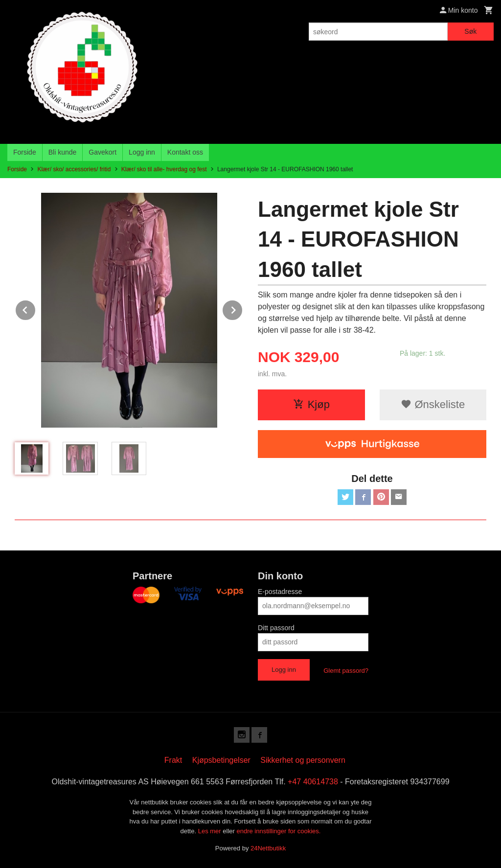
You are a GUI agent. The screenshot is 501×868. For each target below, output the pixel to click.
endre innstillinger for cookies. (278, 831)
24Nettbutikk (268, 848)
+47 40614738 (313, 782)
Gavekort (102, 152)
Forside (25, 152)
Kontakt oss (185, 152)
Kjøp (311, 404)
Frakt (173, 760)
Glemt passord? (346, 671)
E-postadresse (280, 592)
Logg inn (142, 152)
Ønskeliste (433, 404)
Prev (36, 308)
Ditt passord (276, 628)
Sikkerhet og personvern (303, 760)
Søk (470, 31)
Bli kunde (63, 152)
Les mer (211, 831)
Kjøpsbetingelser (221, 760)
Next (243, 308)
